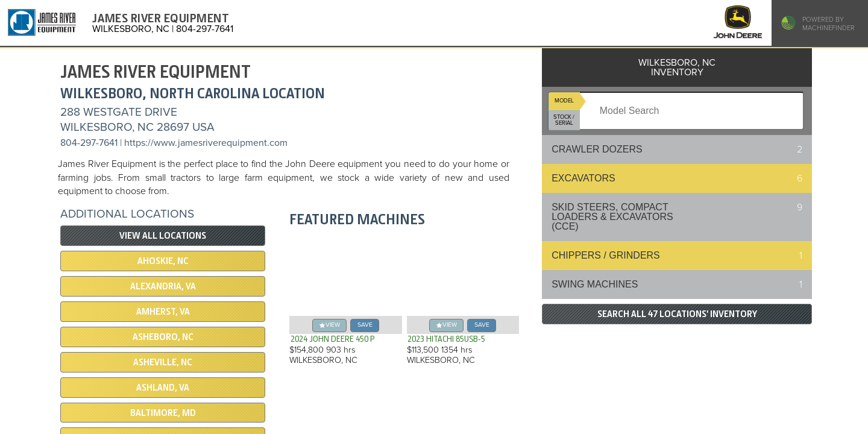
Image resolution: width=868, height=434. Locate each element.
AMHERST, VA (163, 312)
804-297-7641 (89, 143)
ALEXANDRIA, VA (163, 286)
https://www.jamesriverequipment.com (206, 143)
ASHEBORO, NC (163, 337)
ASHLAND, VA (163, 388)
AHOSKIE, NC (163, 261)
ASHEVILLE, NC (163, 362)
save (365, 325)
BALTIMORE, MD (163, 413)
